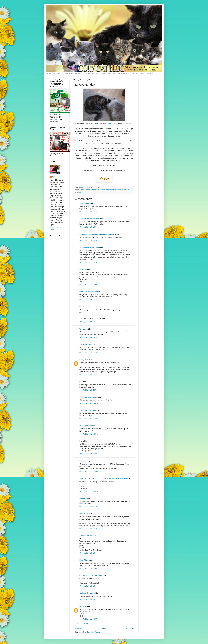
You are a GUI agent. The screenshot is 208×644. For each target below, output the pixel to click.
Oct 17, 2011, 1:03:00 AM (88, 212)
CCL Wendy (84, 514)
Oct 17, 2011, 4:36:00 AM (88, 300)
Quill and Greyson (86, 593)
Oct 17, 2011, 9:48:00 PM (88, 599)
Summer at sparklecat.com (90, 247)
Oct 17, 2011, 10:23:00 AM (89, 403)
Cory (54, 177)
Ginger (82, 190)
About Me (57, 73)
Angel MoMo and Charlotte (90, 219)
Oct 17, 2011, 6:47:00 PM (88, 553)
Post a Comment (83, 624)
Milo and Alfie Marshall (88, 292)
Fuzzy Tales (84, 360)
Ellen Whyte (84, 560)
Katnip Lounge (85, 461)
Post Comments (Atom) (91, 632)
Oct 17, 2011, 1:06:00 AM (88, 227)
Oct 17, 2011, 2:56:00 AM (88, 240)
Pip (81, 441)
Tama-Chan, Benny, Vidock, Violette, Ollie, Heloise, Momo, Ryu (103, 479)
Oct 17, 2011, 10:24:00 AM (89, 434)
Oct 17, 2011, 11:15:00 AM (89, 454)
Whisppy (83, 329)
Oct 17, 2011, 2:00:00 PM (88, 507)
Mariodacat (84, 498)
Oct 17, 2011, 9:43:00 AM (88, 390)
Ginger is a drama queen (93, 190)
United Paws (134, 73)
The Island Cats (85, 344)
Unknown (83, 606)
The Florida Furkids (87, 307)
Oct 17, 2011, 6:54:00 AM (88, 337)
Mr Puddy (83, 269)
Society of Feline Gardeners (73, 73)
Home (49, 73)
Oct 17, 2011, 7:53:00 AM (88, 375)
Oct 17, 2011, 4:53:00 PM (88, 529)
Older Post (130, 628)
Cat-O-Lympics (146, 73)
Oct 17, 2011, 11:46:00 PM (89, 619)
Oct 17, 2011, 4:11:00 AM (88, 262)
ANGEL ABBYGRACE (88, 536)
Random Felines (86, 426)
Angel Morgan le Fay (109, 73)
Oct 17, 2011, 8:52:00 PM (88, 568)
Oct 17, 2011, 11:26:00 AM (89, 471)
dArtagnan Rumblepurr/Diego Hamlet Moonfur (97, 234)
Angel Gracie (123, 73)
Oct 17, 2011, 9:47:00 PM (88, 586)
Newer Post (78, 628)
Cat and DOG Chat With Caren (91, 576)
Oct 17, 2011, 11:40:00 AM (89, 491)
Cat (81, 382)
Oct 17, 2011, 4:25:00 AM (88, 284)
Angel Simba (84, 203)
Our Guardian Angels (92, 73)
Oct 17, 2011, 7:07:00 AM (88, 353)
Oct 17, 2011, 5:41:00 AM (88, 322)
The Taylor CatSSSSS (88, 397)
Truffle (109, 124)
